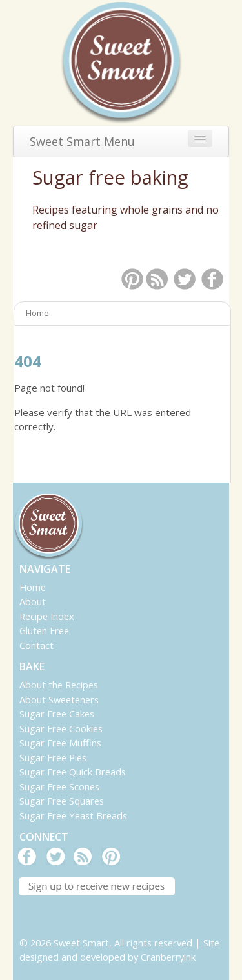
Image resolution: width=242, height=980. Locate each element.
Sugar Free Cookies (61, 728)
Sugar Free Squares (62, 801)
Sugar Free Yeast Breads (73, 815)
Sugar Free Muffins (60, 743)
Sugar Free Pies (53, 757)
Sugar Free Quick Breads (73, 772)
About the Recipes (59, 685)
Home (33, 587)
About (33, 601)
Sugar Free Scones (59, 786)
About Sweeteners (59, 699)
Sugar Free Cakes (57, 714)
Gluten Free (44, 630)
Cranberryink (168, 957)
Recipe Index (47, 616)
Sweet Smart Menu (82, 141)
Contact (36, 645)
